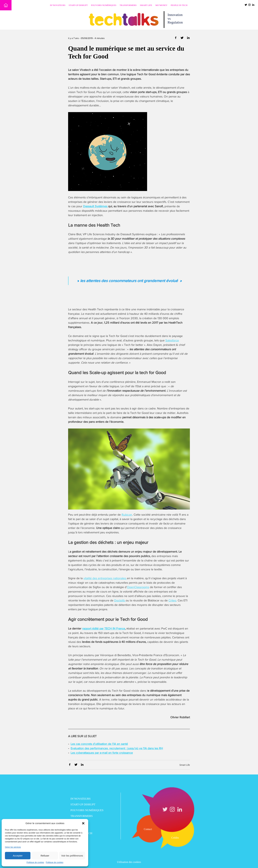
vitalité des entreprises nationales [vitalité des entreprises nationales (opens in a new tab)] (105, 578)
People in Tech (179, 5)
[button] (83, 823)
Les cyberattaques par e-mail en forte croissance (102, 753)
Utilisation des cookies (129, 862)
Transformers (128, 5)
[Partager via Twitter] (182, 38)
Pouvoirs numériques (104, 5)
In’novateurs (58, 5)
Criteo (172, 600)
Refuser (45, 856)
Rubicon (127, 515)
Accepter (18, 856)
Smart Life (146, 5)
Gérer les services (13, 847)
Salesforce (172, 340)
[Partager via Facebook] (176, 38)
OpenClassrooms (138, 587)
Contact (148, 829)
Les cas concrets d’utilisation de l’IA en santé (99, 744)
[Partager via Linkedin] (188, 38)
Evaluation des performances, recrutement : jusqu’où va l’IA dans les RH (117, 748)
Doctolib (120, 600)
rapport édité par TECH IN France (104, 629)
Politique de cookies (35, 862)
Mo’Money (161, 5)
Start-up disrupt (78, 5)
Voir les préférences (72, 856)
